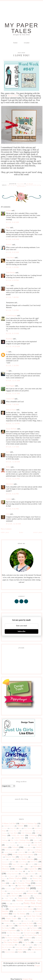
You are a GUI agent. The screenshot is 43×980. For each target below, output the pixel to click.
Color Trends (23, 845)
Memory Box (37, 878)
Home (15, 43)
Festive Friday (24, 857)
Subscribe (22, 631)
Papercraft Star (9, 889)
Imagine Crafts (27, 867)
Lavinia (23, 874)
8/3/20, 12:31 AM (13, 381)
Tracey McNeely (11, 429)
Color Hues (37, 843)
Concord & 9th (28, 847)
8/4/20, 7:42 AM (12, 404)
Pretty (8, 904)
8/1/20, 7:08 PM (12, 297)
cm (7, 352)
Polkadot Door (26, 896)
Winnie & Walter (10, 952)
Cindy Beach (10, 258)
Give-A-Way (34, 862)
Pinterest (4, 896)
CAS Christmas (26, 833)
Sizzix (23, 919)
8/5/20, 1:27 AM (12, 447)
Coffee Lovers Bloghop (24, 843)
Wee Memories (36, 950)
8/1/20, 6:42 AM (12, 222)
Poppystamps (23, 898)
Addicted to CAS (9, 826)
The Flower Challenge (12, 938)
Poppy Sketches (37, 896)
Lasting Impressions (12, 874)
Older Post (5, 532)
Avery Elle (13, 828)
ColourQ (15, 847)
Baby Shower (28, 828)
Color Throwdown (11, 845)
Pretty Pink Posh (35, 185)
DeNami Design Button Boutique (23, 855)
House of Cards (16, 867)
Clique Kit (36, 840)
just (27, 871)
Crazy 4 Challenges (35, 850)
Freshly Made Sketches (24, 859)
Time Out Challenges (8, 945)
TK (7, 371)
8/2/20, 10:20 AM (13, 346)
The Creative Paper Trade (33, 935)
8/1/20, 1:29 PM (12, 267)
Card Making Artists (27, 831)
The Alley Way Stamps (13, 933)
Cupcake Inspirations (10, 852)
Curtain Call (21, 852)
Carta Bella (13, 833)
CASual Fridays (6, 838)
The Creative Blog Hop (16, 935)
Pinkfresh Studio (32, 893)
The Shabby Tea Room (35, 940)
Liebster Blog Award (24, 876)
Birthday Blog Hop (14, 831)
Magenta (4, 878)
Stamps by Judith (27, 923)
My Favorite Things (23, 883)
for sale (11, 859)
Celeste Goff (10, 399)
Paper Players (23, 886)
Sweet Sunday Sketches (21, 928)
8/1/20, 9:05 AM (12, 239)
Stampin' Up (38, 921)
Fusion (14, 862)
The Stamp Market (11, 942)
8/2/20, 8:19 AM (12, 334)
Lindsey (9, 499)
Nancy (8, 286)
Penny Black (32, 891)
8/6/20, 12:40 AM (13, 462)
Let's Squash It (11, 876)
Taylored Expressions (9, 930)
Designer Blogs (27, 979)
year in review (30, 952)
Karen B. (9, 245)
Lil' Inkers (36, 876)
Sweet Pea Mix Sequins (26, 926)
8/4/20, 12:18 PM (13, 424)
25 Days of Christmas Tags (28, 824)
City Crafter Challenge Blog (20, 840)
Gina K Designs (23, 862)
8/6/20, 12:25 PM (13, 479)
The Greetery (27, 938)
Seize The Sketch (34, 914)
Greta (8, 514)
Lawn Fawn (31, 874)
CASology (33, 835)
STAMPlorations (8, 923)
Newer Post (38, 532)
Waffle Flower (23, 950)
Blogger (37, 966)
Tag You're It (34, 928)
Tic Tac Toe (26, 942)
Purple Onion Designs (26, 909)
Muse (11, 883)
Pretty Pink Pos (17, 904)
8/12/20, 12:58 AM (13, 524)
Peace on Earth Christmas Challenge (16, 891)
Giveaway (5, 864)
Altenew (20, 826)
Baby (20, 828)
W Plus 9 (13, 950)
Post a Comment (6, 529)
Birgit (8, 228)
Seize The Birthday (19, 914)
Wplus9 (20, 952)
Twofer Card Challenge (22, 947)
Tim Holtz (37, 942)
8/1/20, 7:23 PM (12, 310)
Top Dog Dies (29, 945)
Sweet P (11, 926)
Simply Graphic (11, 919)
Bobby (8, 467)
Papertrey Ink (23, 185)
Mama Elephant (15, 878)
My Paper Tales (22, 28)
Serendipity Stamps (8, 916)
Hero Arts (31, 864)
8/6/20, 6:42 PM (12, 494)
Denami (30, 852)
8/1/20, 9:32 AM (12, 252)
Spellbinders (21, 186)
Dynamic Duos (10, 857)
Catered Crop (19, 838)
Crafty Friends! (23, 850)
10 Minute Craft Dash (9, 824)
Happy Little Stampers (19, 864)
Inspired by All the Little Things (12, 871)
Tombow (20, 945)
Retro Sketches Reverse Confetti (23, 911)
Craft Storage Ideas (11, 850)
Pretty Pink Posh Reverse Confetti (18, 907)
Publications (12, 909)
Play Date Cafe (13, 896)
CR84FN (38, 847)
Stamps (17, 923)
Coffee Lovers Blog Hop (8, 843)
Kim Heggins (10, 386)
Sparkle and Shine (33, 919)
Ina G (8, 452)
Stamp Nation (17, 921)
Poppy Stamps (9, 898)
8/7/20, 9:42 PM (12, 509)
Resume (27, 43)
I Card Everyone (11, 316)
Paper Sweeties (36, 886)
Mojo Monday (27, 881)
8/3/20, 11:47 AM (13, 394)
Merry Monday (9, 881)
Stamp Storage (27, 921)
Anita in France (11, 410)
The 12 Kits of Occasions (31, 930)
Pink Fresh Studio (17, 893)
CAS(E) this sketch (18, 835)
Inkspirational (20, 869)
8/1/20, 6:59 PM (12, 280)
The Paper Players (17, 940)
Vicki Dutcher (11, 273)
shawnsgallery (20, 916)
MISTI (18, 881)
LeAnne (9, 210)
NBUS (13, 886)
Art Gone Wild (32, 826)
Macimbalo (10, 484)
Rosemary (9, 339)
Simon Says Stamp (34, 916)
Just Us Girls (13, 96)
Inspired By (33, 869)
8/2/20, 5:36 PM (12, 366)
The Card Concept (29, 933)
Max (28, 878)
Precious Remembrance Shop (29, 900)
